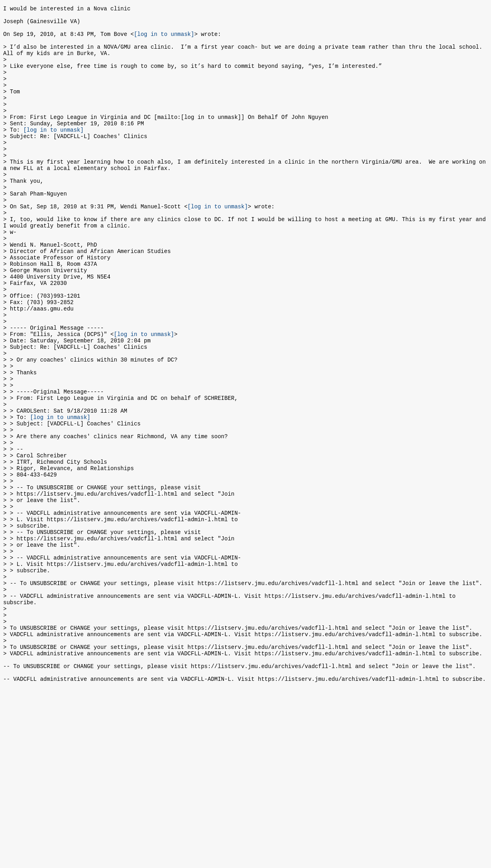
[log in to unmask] (164, 40)
